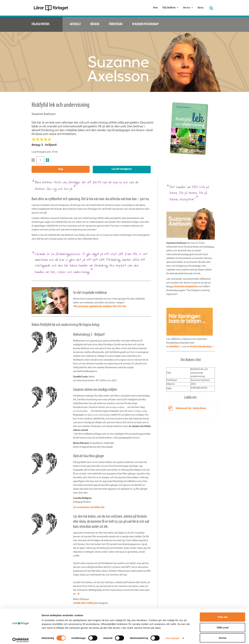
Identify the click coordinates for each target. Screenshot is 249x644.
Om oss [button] (188, 8)
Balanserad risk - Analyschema (191, 408)
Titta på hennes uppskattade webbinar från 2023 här (100, 306)
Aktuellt (75, 24)
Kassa (201, 8)
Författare (116, 24)
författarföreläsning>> (202, 346)
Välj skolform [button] (170, 8)
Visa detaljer (173, 636)
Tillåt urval (223, 625)
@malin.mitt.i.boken (83, 603)
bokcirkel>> (176, 346)
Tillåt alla (222, 615)
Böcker (95, 24)
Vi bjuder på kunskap (145, 24)
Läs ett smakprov (122, 169)
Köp (61, 169)
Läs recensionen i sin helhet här (89, 507)
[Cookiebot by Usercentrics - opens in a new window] (21, 638)
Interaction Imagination (186, 286)
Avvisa (222, 635)
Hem (155, 8)
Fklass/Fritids (40, 24)
